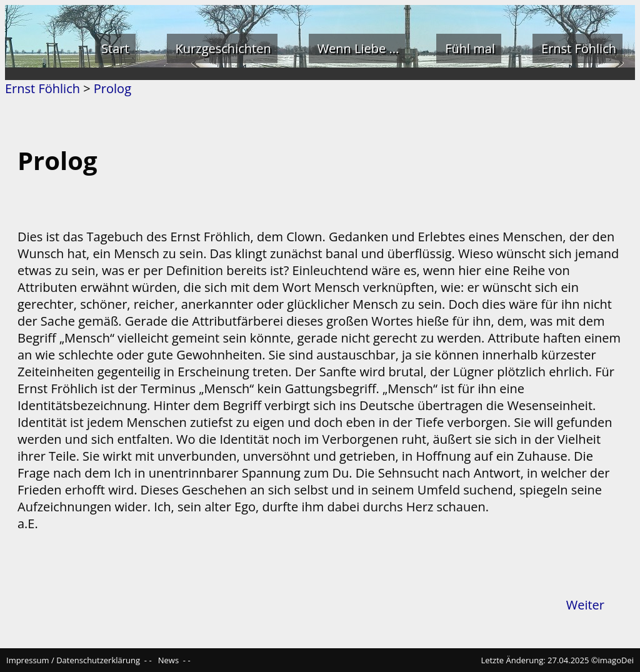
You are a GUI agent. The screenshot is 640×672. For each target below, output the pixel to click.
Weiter (585, 605)
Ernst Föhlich (579, 48)
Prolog (112, 88)
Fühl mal (470, 48)
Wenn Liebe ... (358, 48)
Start (115, 48)
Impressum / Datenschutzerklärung (73, 660)
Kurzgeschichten (223, 48)
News (168, 660)
